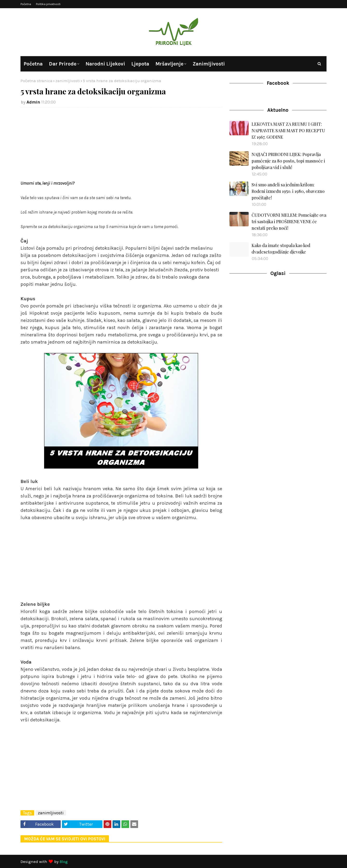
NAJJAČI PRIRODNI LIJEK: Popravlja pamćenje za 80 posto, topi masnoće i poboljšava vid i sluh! (288, 161)
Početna (26, 4)
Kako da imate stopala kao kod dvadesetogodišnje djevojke (281, 249)
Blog (64, 861)
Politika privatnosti (48, 4)
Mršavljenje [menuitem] (169, 64)
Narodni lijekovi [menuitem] (105, 64)
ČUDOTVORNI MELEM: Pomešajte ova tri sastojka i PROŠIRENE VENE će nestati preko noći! (289, 222)
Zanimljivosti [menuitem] (209, 64)
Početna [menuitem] (33, 64)
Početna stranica (37, 81)
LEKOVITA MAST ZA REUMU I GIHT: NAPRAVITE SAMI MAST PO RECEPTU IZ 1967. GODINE (288, 131)
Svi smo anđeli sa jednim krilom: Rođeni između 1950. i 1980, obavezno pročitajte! (288, 191)
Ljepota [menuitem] (140, 64)
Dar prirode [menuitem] (63, 64)
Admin (33, 102)
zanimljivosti (68, 81)
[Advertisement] (121, 146)
